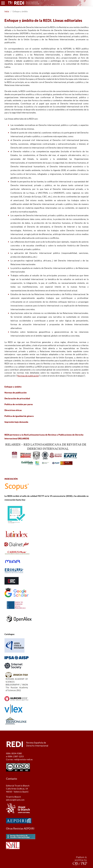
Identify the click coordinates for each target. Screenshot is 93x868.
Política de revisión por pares (19, 404)
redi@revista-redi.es (23, 759)
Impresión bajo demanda (16, 422)
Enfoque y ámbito (13, 387)
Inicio (7, 11)
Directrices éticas (13, 410)
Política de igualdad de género (19, 416)
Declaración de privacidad (17, 398)
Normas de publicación (28, 376)
